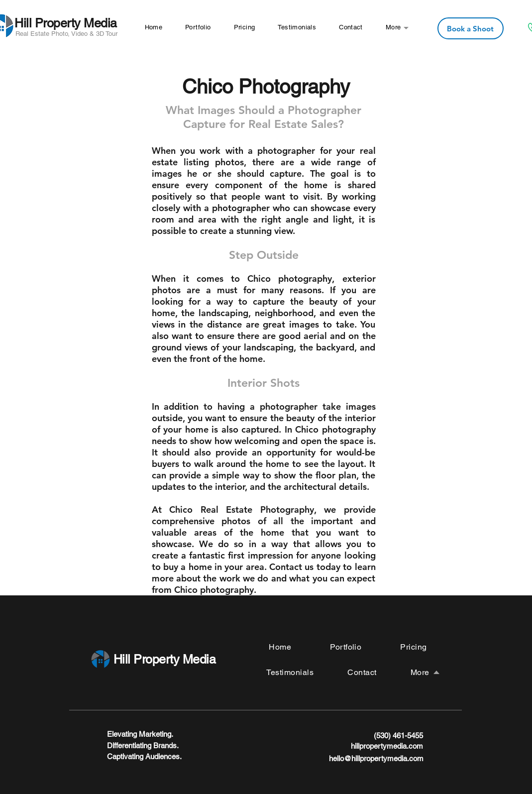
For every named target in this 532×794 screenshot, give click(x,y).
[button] (393, 27)
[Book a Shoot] (471, 28)
